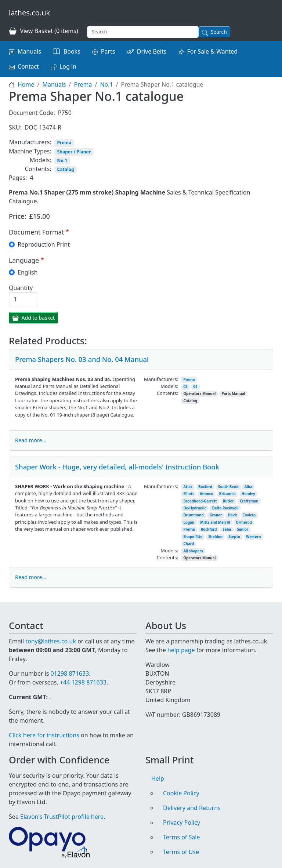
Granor (216, 515)
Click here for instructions (44, 735)
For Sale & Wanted (212, 51)
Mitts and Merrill (215, 522)
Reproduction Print (44, 244)
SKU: (15, 127)
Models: (41, 160)
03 (185, 387)
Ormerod (244, 522)
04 (196, 387)
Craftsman (249, 501)
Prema (83, 84)
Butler (228, 501)
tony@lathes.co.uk (51, 641)
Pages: (18, 178)
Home (26, 84)
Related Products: (48, 341)
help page (181, 650)
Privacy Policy (182, 822)
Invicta (249, 515)
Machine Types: (30, 151)
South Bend (228, 487)
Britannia (227, 494)
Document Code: (32, 113)
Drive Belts (152, 51)
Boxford (205, 487)
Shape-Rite (193, 537)
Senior (243, 529)
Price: (18, 216)
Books (72, 51)
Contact (28, 66)
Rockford (209, 529)
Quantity (21, 288)
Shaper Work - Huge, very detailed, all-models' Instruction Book (117, 467)
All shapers (193, 551)
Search (219, 32)
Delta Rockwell (225, 508)
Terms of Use (181, 852)
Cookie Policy (181, 793)
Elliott (189, 494)
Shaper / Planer (74, 152)
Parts (108, 51)
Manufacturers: (30, 142)
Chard (189, 544)
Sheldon (215, 537)
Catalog (66, 169)
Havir (232, 515)
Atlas (188, 487)
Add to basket (38, 318)
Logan (189, 522)
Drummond (193, 515)
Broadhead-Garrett (200, 501)
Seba (227, 529)
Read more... (31, 440)
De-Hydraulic (195, 508)
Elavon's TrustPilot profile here (62, 817)
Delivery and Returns (192, 808)
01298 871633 (70, 673)
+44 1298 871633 (83, 682)
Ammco (207, 494)
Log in (68, 66)
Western (254, 537)
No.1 (106, 84)
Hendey (248, 494)
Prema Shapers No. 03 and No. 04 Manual (82, 359)
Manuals (29, 51)
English (28, 272)
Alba (249, 487)
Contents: (38, 169)
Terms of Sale (181, 837)
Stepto (234, 537)
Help (158, 778)
